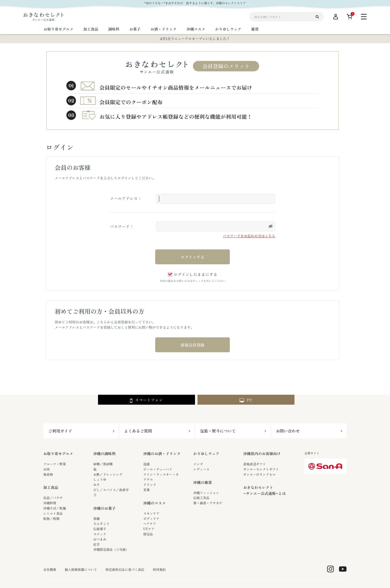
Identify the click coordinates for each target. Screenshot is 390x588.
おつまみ (100, 539)
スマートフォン (146, 400)
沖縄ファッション (206, 493)
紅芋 (97, 544)
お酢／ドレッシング (108, 474)
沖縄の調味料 (104, 453)
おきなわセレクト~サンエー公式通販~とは (265, 490)
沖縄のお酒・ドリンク (162, 453)
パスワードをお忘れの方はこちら (249, 236)
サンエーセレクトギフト (261, 469)
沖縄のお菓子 (104, 508)
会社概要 (50, 570)
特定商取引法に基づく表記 (125, 570)
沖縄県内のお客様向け (262, 453)
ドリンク (150, 485)
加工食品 (51, 487)
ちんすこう (101, 524)
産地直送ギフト (255, 464)
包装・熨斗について (218, 431)
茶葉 (146, 490)
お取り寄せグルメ (58, 453)
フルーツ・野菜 (55, 464)
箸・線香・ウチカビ (208, 503)
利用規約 (159, 570)
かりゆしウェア (206, 453)
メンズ (198, 464)
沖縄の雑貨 (203, 482)
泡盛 (146, 464)
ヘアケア (150, 524)
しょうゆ (100, 479)
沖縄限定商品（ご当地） (111, 549)
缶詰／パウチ (53, 498)
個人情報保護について (81, 570)
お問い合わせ (288, 431)
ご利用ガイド (60, 431)
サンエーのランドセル (259, 474)
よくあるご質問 (138, 431)
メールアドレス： (126, 198)
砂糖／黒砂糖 (103, 464)
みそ (97, 485)
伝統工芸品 (201, 498)
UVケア (149, 529)
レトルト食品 (53, 513)
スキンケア (151, 513)
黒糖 (97, 519)
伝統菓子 (100, 529)
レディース (201, 469)
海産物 (48, 474)
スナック (100, 534)
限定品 (148, 534)
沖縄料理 (50, 503)
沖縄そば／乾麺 (55, 508)
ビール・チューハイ (158, 469)
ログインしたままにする (192, 274)
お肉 (47, 469)
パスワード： (122, 226)
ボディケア (151, 519)
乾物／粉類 (51, 519)
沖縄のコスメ (154, 503)
